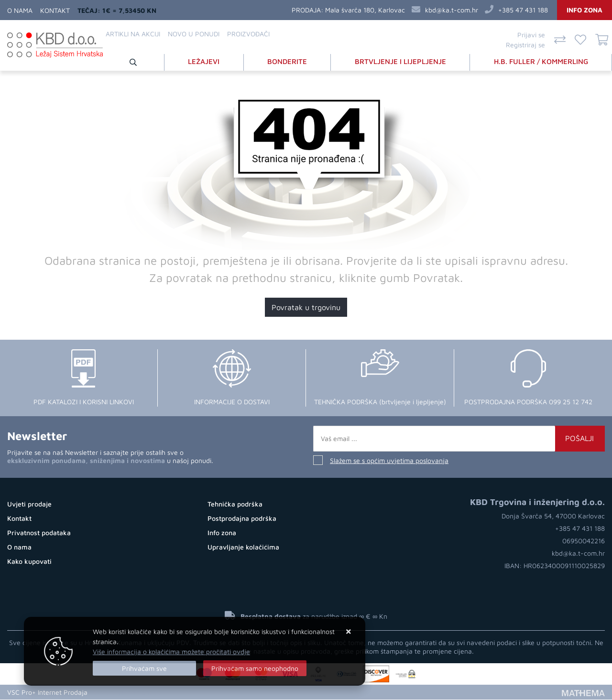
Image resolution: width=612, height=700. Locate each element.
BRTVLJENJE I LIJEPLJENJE (400, 61)
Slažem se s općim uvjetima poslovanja (389, 461)
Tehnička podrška (235, 504)
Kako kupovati (29, 562)
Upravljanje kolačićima (243, 547)
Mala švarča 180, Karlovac (365, 10)
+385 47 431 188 (523, 10)
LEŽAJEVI (204, 61)
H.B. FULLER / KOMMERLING (541, 61)
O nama (20, 10)
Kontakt (55, 10)
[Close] (144, 668)
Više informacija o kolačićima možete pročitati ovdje (171, 652)
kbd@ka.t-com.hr (452, 10)
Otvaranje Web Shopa (127, 693)
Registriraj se (525, 45)
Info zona (585, 10)
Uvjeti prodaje (29, 504)
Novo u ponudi (194, 34)
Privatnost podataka (39, 533)
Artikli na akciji (133, 34)
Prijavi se (531, 35)
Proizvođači (248, 34)
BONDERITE (287, 61)
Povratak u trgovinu (306, 308)
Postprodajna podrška (242, 519)
